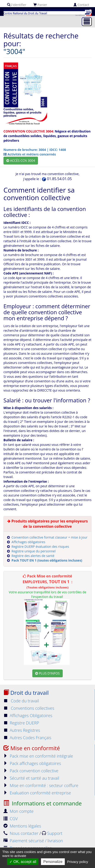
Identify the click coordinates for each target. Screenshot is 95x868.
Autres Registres (22, 730)
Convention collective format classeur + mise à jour (49, 537)
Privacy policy (78, 862)
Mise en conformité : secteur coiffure (41, 785)
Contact (81, 5)
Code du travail (21, 701)
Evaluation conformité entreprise (37, 793)
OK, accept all (23, 862)
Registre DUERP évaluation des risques (40, 546)
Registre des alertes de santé (33, 556)
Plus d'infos (47, 673)
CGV (11, 819)
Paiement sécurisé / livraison (33, 841)
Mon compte (19, 811)
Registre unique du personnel (33, 551)
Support (52, 833)
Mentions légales (22, 826)
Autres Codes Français (27, 738)
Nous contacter (21, 833)
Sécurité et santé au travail (31, 778)
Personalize (53, 862)
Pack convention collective (31, 771)
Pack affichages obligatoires (32, 763)
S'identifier (17, 5)
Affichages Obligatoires (28, 715)
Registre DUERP (21, 723)
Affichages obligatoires (28, 542)
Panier (40, 5)
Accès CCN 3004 (21, 160)
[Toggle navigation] (87, 22)
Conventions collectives (29, 708)
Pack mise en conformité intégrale (38, 756)
